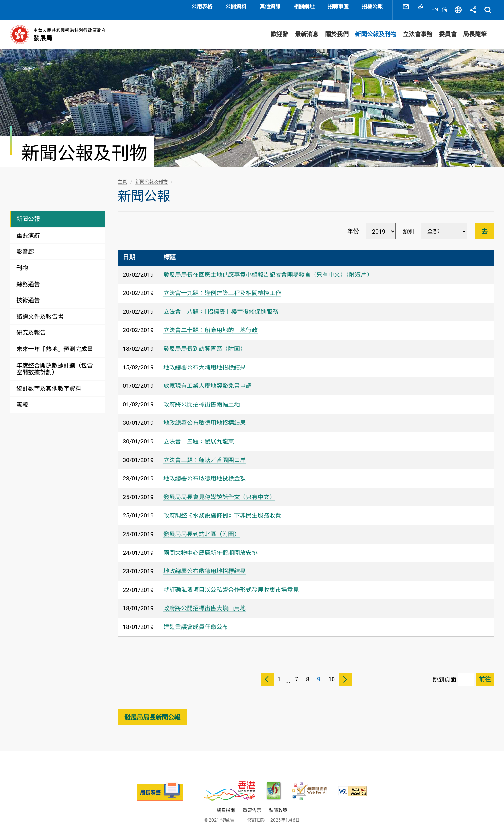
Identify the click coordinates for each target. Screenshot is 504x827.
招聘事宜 (338, 6)
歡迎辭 (279, 28)
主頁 (122, 175)
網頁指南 (226, 804)
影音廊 (25, 245)
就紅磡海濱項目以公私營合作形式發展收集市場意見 (231, 583)
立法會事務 (418, 28)
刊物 (22, 261)
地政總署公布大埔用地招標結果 (205, 361)
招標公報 (372, 6)
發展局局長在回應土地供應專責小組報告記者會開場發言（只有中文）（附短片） (268, 268)
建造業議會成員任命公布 (196, 620)
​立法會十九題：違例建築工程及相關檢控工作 (222, 287)
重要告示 (252, 804)
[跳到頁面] (466, 673)
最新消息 (307, 28)
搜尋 (488, 7)
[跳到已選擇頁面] (485, 673)
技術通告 (28, 294)
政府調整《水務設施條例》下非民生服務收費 (222, 509)
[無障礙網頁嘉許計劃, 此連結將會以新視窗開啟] (309, 785)
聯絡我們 (406, 7)
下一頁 (345, 673)
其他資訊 (270, 6)
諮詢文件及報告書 (40, 310)
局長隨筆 (475, 28)
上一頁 (267, 673)
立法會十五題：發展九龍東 (199, 435)
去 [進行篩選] (485, 225)
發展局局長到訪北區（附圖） (202, 527)
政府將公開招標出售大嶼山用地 (205, 602)
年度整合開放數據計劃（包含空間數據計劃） (55, 362)
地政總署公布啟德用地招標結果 (205, 416)
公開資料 (236, 6)
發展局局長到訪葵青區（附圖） (205, 342)
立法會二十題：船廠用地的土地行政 (210, 324)
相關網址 (304, 6)
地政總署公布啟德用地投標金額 (205, 472)
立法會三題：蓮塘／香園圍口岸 (205, 453)
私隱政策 (278, 804)
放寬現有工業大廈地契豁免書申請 (207, 379)
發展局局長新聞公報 (152, 711)
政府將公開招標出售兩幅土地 (202, 398)
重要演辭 (28, 229)
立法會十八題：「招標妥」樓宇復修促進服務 (221, 305)
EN (435, 6)
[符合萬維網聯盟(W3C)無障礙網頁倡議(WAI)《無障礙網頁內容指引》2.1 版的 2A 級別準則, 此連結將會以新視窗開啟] (352, 785)
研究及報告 (31, 326)
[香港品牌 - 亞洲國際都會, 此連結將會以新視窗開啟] (229, 785)
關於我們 (337, 28)
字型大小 (421, 7)
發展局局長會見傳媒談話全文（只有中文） (219, 490)
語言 (458, 7)
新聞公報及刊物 (376, 28)
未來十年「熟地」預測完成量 (55, 342)
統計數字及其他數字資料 (49, 382)
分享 (473, 7)
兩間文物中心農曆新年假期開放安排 (210, 546)
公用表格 (202, 6)
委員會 (448, 28)
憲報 (22, 398)
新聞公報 (28, 213)
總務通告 (28, 278)
